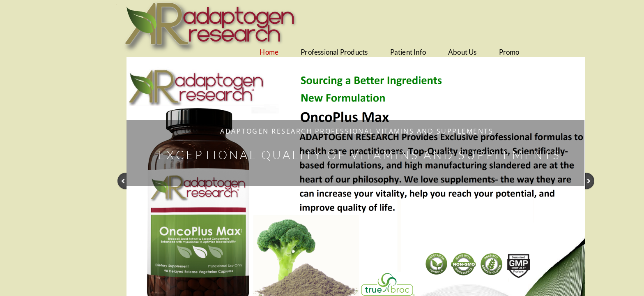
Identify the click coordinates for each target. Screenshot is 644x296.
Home (269, 52)
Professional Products (334, 52)
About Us (462, 52)
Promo (509, 52)
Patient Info (408, 52)
